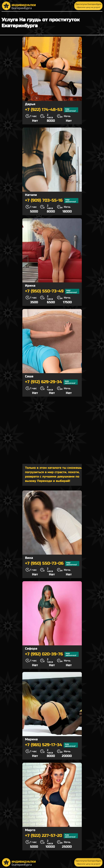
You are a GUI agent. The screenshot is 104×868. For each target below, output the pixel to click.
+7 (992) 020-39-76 (52, 654)
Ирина (30, 286)
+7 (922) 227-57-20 (51, 836)
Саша (29, 376)
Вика (29, 558)
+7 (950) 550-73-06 (52, 564)
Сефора (31, 649)
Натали (31, 195)
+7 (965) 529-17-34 (51, 745)
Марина (31, 739)
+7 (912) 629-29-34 (51, 382)
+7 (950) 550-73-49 (52, 291)
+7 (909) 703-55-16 (52, 201)
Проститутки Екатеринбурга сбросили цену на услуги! (88, 6)
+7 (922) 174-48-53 (52, 110)
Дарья (30, 104)
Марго (30, 830)
